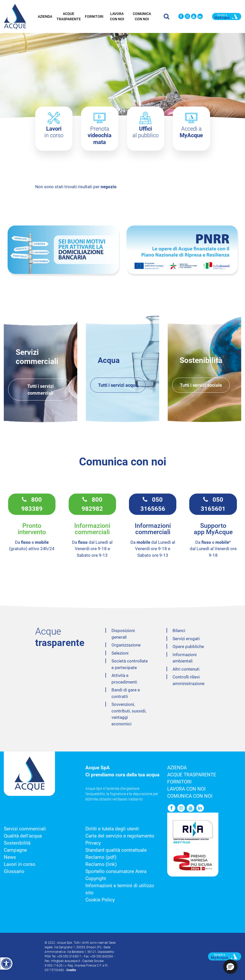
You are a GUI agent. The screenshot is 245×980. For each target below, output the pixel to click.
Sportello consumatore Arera (116, 871)
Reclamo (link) (101, 864)
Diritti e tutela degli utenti (112, 829)
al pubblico (146, 132)
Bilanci (179, 631)
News (10, 857)
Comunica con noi (142, 16)
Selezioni (120, 653)
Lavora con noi (117, 16)
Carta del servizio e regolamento (120, 836)
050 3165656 (153, 504)
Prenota (100, 135)
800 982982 (92, 504)
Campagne (15, 850)
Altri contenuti (186, 669)
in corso (54, 132)
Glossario (14, 871)
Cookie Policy (100, 900)
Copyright (96, 879)
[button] (230, 967)
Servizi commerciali (25, 829)
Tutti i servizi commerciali (41, 390)
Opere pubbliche (188, 646)
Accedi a (191, 132)
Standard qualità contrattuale (116, 850)
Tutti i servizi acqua (118, 385)
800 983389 (32, 504)
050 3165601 (213, 504)
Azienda (45, 16)
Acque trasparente (69, 16)
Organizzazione (126, 645)
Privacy (93, 843)
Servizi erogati (186, 639)
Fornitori (94, 16)
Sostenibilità (17, 843)
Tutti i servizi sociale (201, 385)
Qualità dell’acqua (23, 836)
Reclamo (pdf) (101, 857)
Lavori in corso (20, 864)
